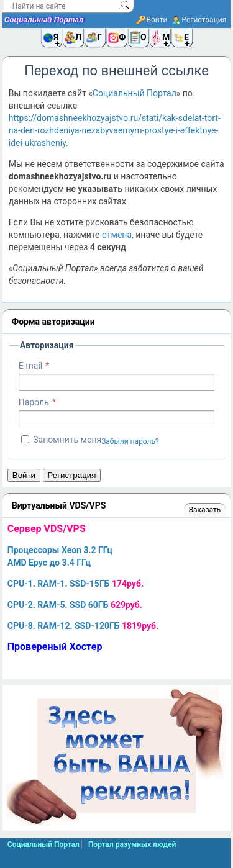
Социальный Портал (44, 20)
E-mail (31, 366)
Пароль (34, 402)
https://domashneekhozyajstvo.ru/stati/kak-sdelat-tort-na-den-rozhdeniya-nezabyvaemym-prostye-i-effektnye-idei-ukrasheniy (115, 130)
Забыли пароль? (130, 441)
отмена (117, 235)
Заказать (205, 510)
